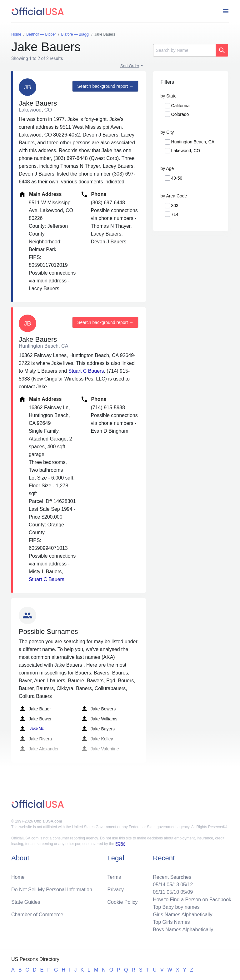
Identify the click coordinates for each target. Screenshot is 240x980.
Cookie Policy (123, 902)
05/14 (159, 885)
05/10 (173, 892)
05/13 (173, 885)
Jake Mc (31, 729)
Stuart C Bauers (86, 371)
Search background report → (105, 86)
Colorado (180, 114)
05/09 (187, 892)
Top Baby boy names (176, 907)
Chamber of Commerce (37, 915)
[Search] (184, 50)
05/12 (187, 885)
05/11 (159, 892)
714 (175, 214)
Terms (114, 877)
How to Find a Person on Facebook (192, 900)
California (180, 106)
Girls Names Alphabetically (182, 915)
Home (18, 877)
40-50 (177, 178)
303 (175, 206)
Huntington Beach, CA (193, 142)
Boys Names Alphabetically (183, 930)
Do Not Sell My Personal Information (52, 890)
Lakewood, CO (186, 151)
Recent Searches (172, 877)
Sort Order (130, 66)
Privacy (116, 890)
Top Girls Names (171, 922)
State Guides (26, 902)
